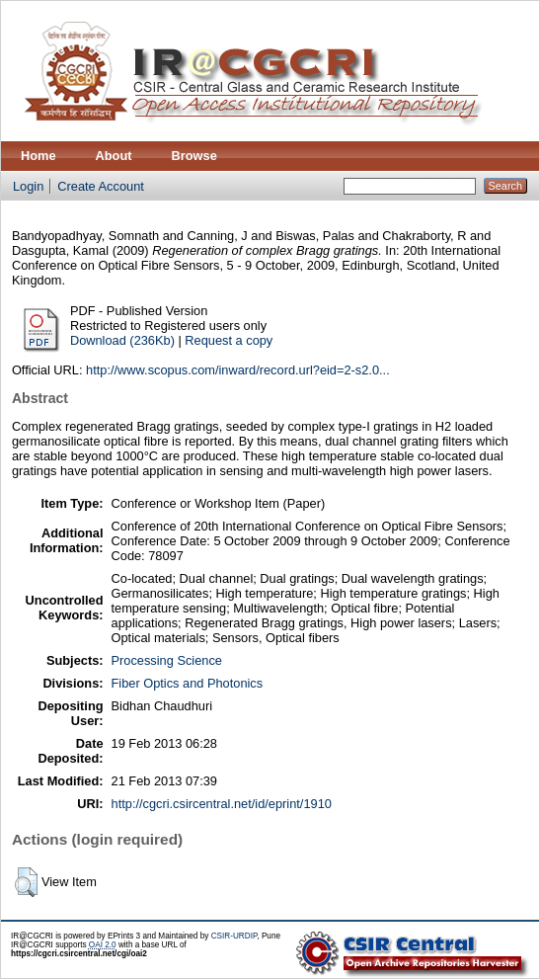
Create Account (101, 186)
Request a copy (229, 340)
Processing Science (167, 660)
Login (28, 186)
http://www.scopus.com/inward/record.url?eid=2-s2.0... (238, 370)
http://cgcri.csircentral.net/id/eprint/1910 (222, 804)
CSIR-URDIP (234, 936)
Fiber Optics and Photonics (188, 683)
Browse (194, 156)
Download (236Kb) (122, 340)
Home (39, 156)
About (114, 156)
